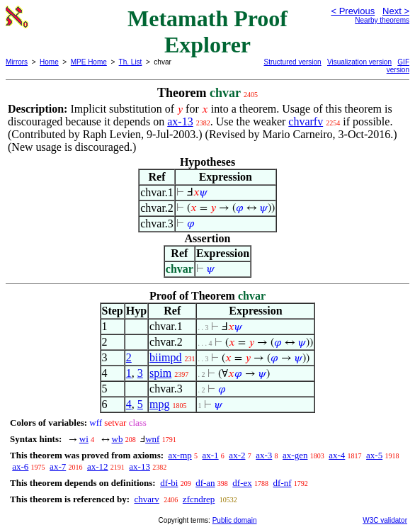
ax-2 (237, 455)
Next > (396, 11)
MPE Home (89, 62)
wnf (152, 439)
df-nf (283, 483)
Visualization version (359, 62)
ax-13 (180, 121)
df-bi (169, 483)
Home (49, 62)
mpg (159, 404)
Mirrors (17, 62)
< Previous (353, 11)
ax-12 (98, 466)
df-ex (242, 483)
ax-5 (374, 455)
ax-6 (20, 466)
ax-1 (211, 455)
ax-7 (58, 466)
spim (160, 373)
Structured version (293, 62)
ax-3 (264, 455)
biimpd (165, 357)
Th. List (131, 62)
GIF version (398, 66)
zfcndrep (199, 499)
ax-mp (180, 455)
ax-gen (295, 455)
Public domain (235, 520)
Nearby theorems (382, 20)
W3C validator (385, 520)
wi (84, 439)
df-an (205, 483)
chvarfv (306, 121)
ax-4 (337, 455)
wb (118, 439)
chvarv (146, 499)
